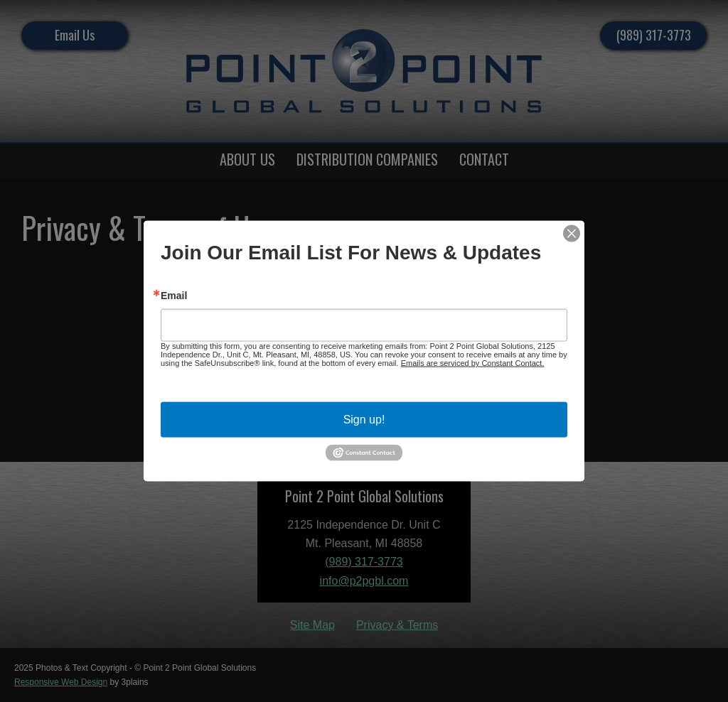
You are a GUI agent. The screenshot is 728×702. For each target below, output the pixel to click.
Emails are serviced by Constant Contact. (473, 363)
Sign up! (364, 420)
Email (174, 296)
